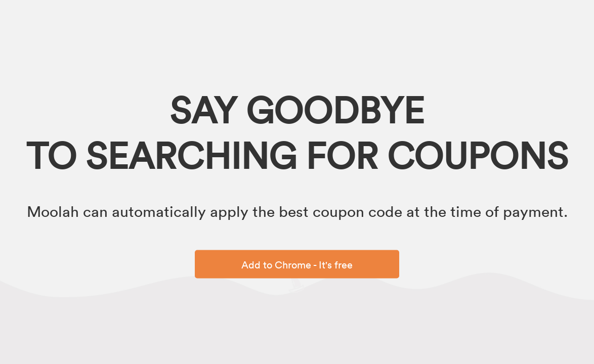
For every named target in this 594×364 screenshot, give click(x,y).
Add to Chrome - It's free (297, 264)
